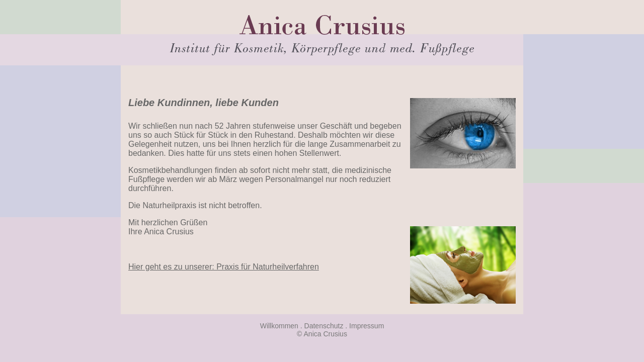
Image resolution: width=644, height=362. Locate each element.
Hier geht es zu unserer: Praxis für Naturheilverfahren (224, 267)
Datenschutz (324, 326)
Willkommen (279, 326)
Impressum (367, 326)
